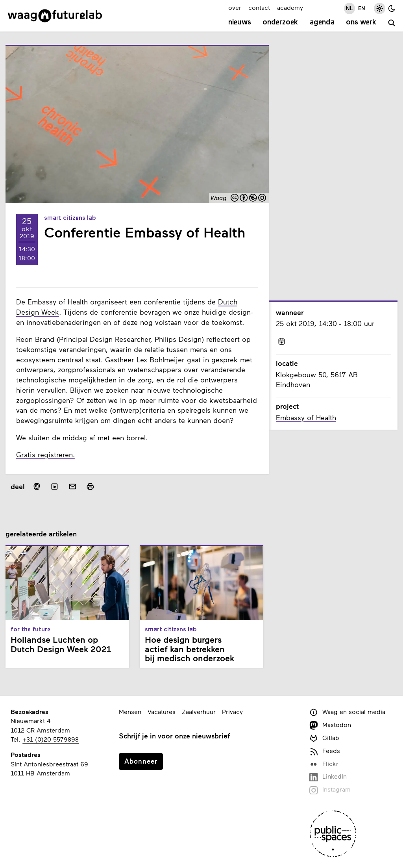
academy (290, 7)
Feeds (324, 751)
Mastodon (330, 725)
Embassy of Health (306, 417)
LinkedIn (328, 777)
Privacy (232, 711)
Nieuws (240, 22)
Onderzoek (280, 22)
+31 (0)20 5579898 (51, 739)
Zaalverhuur (199, 711)
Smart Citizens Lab (70, 218)
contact (259, 7)
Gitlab (324, 738)
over (235, 7)
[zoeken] (392, 23)
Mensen (130, 711)
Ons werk (361, 22)
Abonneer (141, 761)
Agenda (322, 22)
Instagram (330, 790)
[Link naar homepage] (55, 16)
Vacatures (162, 711)
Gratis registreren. (45, 454)
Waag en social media (347, 712)
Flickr (324, 764)
